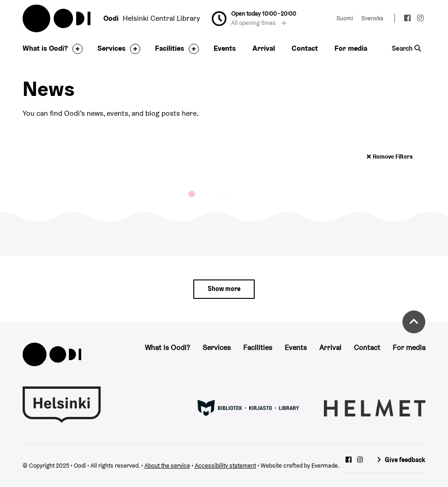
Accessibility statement (225, 466)
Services (111, 48)
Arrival (264, 48)
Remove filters (393, 157)
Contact (305, 48)
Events (225, 48)
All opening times (258, 23)
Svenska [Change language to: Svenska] (372, 18)
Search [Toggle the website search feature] (407, 48)
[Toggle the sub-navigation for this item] (75, 49)
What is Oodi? (45, 48)
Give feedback (405, 460)
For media (351, 48)
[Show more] (224, 289)
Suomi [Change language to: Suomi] (345, 18)
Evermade (325, 466)
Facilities (170, 48)
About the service (167, 466)
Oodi (57, 18)
